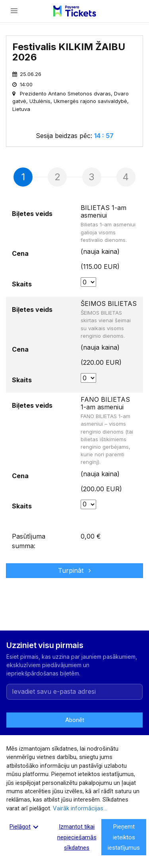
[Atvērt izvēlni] (14, 11)
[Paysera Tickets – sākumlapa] (74, 11)
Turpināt (74, 570)
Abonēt (74, 720)
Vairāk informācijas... (80, 808)
